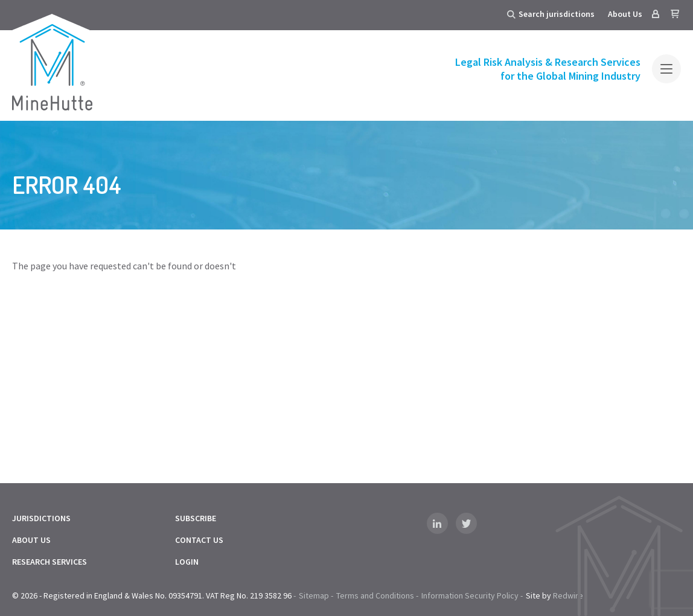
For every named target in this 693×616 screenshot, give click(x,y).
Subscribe (196, 518)
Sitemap (314, 595)
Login (187, 562)
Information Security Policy (470, 595)
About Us (625, 14)
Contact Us (199, 540)
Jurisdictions (41, 518)
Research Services (49, 562)
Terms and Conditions (375, 595)
